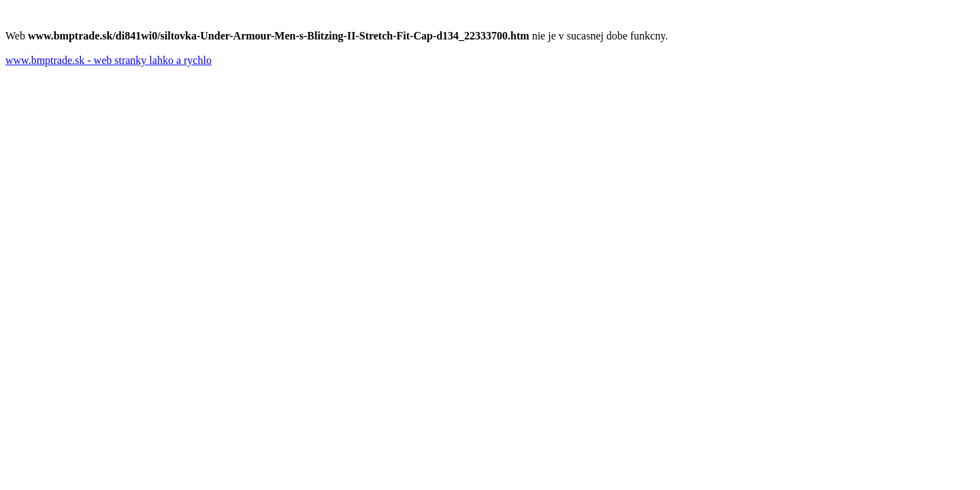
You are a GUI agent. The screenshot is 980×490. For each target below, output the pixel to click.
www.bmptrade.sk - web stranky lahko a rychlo (109, 60)
